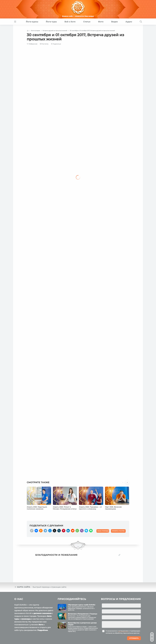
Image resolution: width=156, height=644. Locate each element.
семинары (26, 619)
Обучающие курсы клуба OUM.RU (82, 605)
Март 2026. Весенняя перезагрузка (113, 508)
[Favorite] (32, 44)
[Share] (56, 44)
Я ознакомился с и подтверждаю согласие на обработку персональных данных (123, 632)
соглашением (123, 631)
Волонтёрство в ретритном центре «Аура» (82, 624)
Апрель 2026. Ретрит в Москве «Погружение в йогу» (65, 508)
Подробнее (43, 630)
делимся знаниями (42, 613)
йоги (41, 625)
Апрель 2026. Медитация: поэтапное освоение (37, 508)
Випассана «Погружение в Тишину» (83, 614)
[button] (123, 484)
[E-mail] (44, 44)
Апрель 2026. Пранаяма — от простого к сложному (90, 508)
